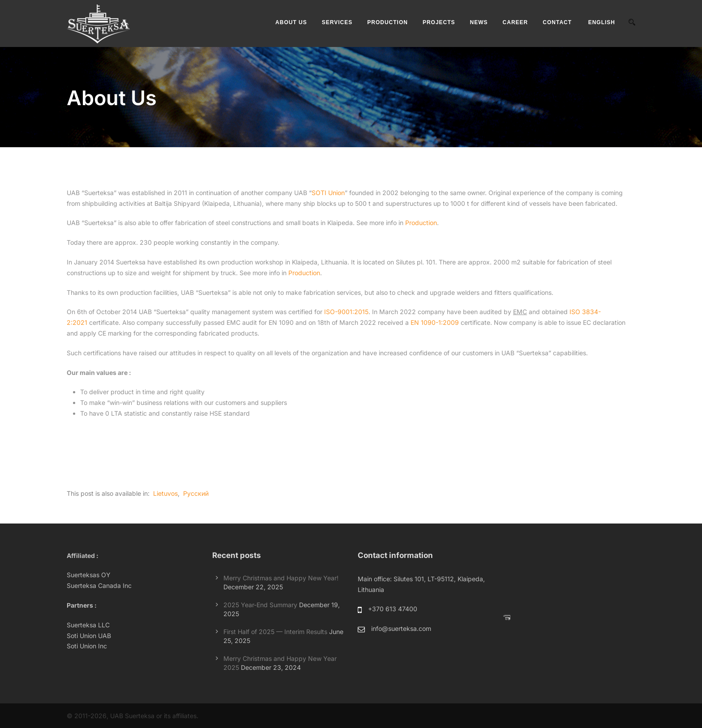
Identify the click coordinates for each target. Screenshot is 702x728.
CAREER (516, 22)
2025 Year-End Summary (260, 605)
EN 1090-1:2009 (435, 322)
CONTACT (557, 22)
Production (421, 223)
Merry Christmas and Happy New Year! (281, 578)
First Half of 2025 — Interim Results (275, 632)
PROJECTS (439, 22)
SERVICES (337, 22)
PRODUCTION (387, 22)
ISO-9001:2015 (346, 312)
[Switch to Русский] (195, 494)
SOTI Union (328, 193)
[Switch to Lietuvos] (165, 494)
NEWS (479, 22)
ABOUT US (291, 22)
